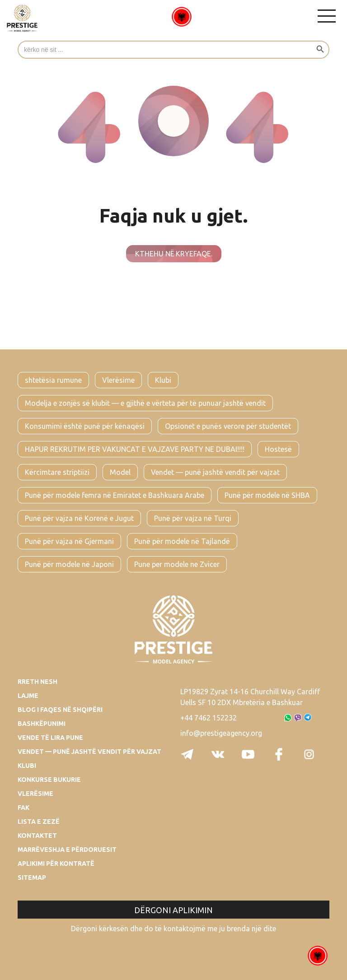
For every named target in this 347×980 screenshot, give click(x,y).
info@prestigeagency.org (221, 733)
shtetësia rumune (53, 380)
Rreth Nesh (38, 682)
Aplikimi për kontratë (56, 864)
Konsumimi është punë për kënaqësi (85, 426)
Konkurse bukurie (49, 780)
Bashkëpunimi (42, 724)
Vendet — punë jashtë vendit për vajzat (215, 472)
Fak (23, 808)
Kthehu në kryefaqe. (174, 254)
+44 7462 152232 (209, 718)
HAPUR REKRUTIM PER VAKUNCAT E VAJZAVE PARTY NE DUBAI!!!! (135, 449)
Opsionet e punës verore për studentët (228, 426)
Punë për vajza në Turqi (193, 518)
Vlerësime (118, 380)
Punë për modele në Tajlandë (182, 541)
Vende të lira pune (50, 738)
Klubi (163, 380)
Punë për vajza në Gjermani (69, 541)
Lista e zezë (39, 822)
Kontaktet (37, 836)
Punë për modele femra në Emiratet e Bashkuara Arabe (115, 495)
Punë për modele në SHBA (267, 495)
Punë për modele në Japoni (69, 564)
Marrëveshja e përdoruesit (67, 850)
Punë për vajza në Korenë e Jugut (79, 518)
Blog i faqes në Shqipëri (60, 710)
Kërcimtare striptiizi (57, 472)
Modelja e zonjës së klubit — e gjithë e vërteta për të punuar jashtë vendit (145, 403)
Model (120, 472)
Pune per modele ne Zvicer (177, 564)
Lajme (28, 696)
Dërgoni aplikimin (173, 910)
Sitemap (32, 878)
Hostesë (278, 449)
